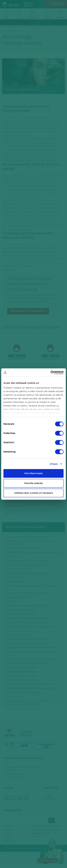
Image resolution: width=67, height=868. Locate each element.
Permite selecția (34, 483)
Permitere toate (33, 473)
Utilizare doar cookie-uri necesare (33, 493)
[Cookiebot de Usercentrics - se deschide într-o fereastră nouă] (51, 373)
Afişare (54, 464)
